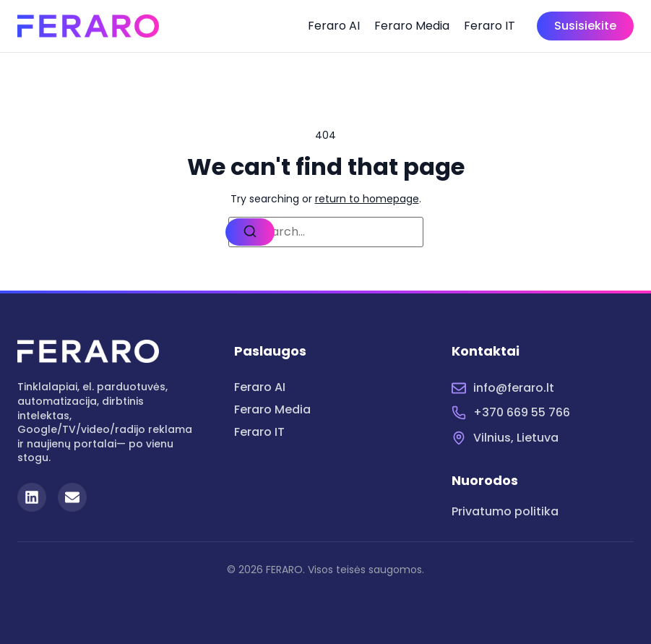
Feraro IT (490, 26)
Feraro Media (412, 26)
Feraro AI (334, 26)
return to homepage (367, 199)
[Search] (250, 232)
